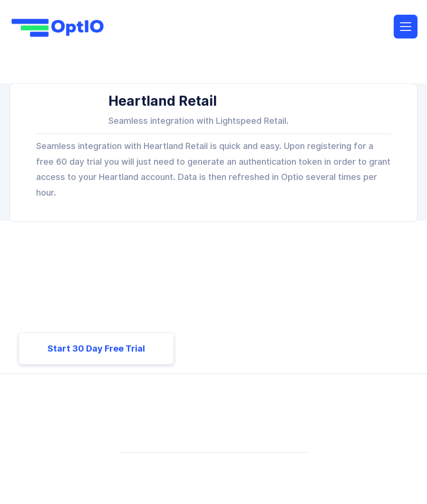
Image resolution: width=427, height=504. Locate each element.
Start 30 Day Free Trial (96, 349)
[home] (57, 28)
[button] (406, 27)
